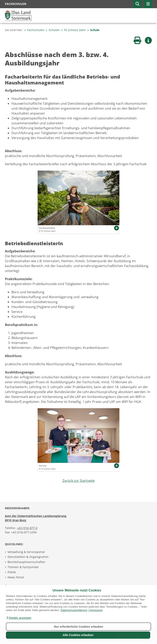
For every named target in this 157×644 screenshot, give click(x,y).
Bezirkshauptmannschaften (26, 562)
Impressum (96, 610)
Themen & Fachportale (23, 567)
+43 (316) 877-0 (27, 528)
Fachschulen (34, 30)
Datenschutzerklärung (74, 610)
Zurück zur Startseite (78, 481)
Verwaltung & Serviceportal (26, 552)
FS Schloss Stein (73, 30)
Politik (12, 572)
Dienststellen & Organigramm (28, 557)
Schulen (53, 30)
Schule (93, 30)
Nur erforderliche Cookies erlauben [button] (79, 627)
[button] (19, 618)
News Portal (16, 577)
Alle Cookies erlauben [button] (78, 635)
